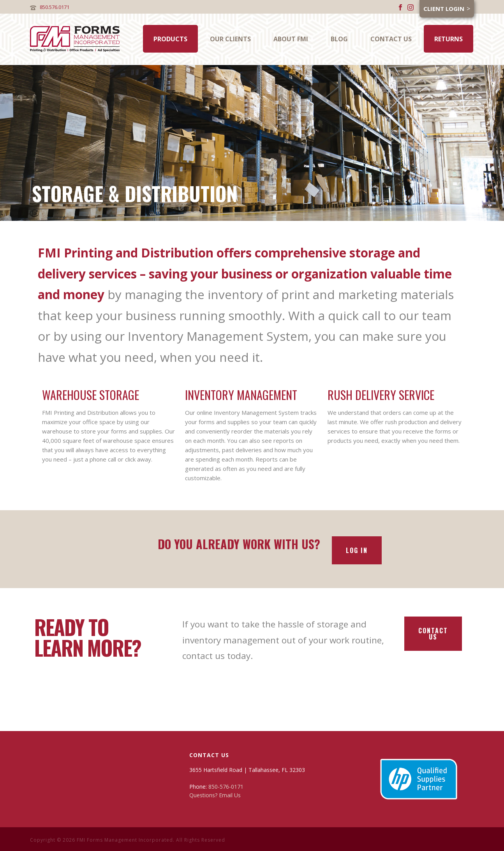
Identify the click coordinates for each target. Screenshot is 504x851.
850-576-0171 (226, 787)
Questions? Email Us (215, 795)
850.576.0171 (55, 7)
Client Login (444, 9)
